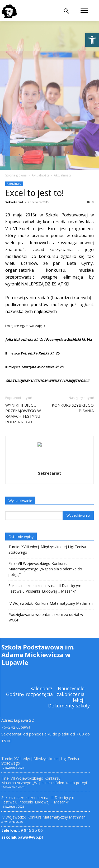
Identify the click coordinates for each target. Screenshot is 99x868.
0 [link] (90, 202)
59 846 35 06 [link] (22, 830)
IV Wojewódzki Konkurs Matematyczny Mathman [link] (51, 603)
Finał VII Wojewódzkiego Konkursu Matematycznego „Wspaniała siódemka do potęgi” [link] (45, 569)
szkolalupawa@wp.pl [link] (22, 837)
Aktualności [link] (40, 175)
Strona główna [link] (16, 175)
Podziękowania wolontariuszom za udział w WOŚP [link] (46, 617)
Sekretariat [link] (14, 202)
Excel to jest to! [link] (35, 193)
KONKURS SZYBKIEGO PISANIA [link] (73, 408)
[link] (92, 40)
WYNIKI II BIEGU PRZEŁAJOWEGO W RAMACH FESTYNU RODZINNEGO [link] (23, 413)
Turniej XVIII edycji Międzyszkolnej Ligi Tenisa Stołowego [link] (47, 549)
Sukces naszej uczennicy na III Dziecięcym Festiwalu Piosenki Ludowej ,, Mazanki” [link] (45, 588)
